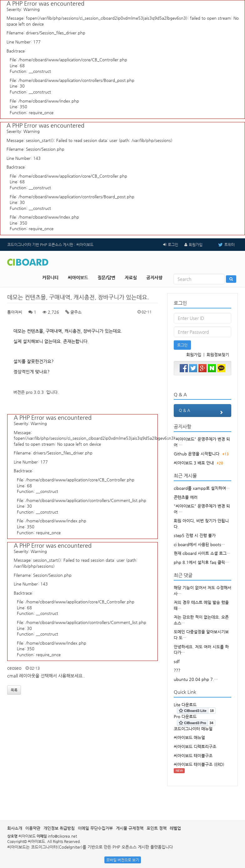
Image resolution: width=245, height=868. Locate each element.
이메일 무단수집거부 (95, 828)
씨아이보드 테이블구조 (193, 756)
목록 (14, 690)
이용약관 (33, 828)
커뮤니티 (50, 277)
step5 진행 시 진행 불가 (195, 535)
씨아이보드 (78, 277)
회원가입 (196, 245)
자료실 (131, 277)
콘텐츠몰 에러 (186, 497)
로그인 (173, 245)
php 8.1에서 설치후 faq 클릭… (201, 562)
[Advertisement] (122, 800)
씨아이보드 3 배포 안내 (194, 463)
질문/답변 (106, 277)
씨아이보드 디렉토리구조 (195, 746)
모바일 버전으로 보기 (123, 860)
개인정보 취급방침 (59, 828)
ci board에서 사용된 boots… (199, 544)
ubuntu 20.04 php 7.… (196, 679)
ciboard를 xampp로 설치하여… (202, 488)
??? (177, 670)
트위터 (222, 245)
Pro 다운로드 (185, 716)
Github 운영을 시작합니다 (197, 454)
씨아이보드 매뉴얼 (189, 737)
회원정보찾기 (218, 355)
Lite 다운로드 (185, 705)
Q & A (202, 412)
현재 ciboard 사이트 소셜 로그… (202, 553)
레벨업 (175, 828)
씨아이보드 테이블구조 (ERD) (199, 764)
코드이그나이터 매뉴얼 (193, 729)
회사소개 (15, 828)
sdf (177, 661)
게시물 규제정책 (130, 828)
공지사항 (154, 277)
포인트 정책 (157, 828)
